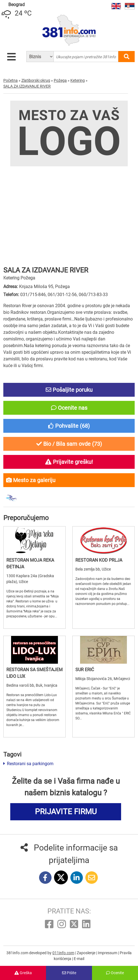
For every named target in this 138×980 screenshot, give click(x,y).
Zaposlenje (86, 953)
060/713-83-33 (93, 295)
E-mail (79, 959)
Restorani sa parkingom (28, 764)
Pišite (69, 973)
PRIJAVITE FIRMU (66, 812)
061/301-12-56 (62, 295)
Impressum (108, 953)
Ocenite (115, 973)
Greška (23, 973)
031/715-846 (33, 295)
